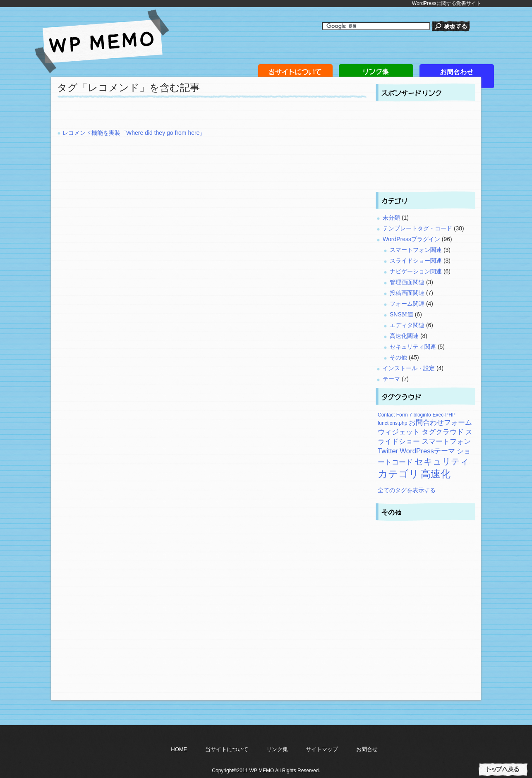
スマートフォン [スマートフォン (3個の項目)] (446, 442)
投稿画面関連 (407, 293)
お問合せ (367, 749)
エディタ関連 (407, 325)
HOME (179, 749)
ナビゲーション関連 (416, 271)
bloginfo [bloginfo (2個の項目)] (422, 415)
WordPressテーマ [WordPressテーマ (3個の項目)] (427, 451)
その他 (398, 357)
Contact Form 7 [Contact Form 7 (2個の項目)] (395, 415)
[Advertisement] (154, 116)
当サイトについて (227, 749)
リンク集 (277, 749)
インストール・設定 (409, 368)
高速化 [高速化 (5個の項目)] (436, 474)
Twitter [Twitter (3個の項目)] (388, 451)
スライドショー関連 (416, 261)
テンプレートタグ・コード (417, 228)
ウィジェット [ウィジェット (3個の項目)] (399, 432)
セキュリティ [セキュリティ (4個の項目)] (442, 461)
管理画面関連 (407, 282)
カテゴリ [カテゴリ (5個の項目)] (398, 474)
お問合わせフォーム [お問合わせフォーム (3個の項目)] (440, 423)
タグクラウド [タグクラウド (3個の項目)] (443, 432)
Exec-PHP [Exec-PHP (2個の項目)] (444, 415)
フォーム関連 (407, 304)
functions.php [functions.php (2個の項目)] (392, 423)
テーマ (391, 379)
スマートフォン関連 (416, 250)
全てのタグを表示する (407, 490)
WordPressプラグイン (411, 239)
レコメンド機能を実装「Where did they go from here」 (134, 133)
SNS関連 (401, 314)
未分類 (391, 218)
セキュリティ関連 (413, 347)
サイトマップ (322, 749)
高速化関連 (404, 336)
